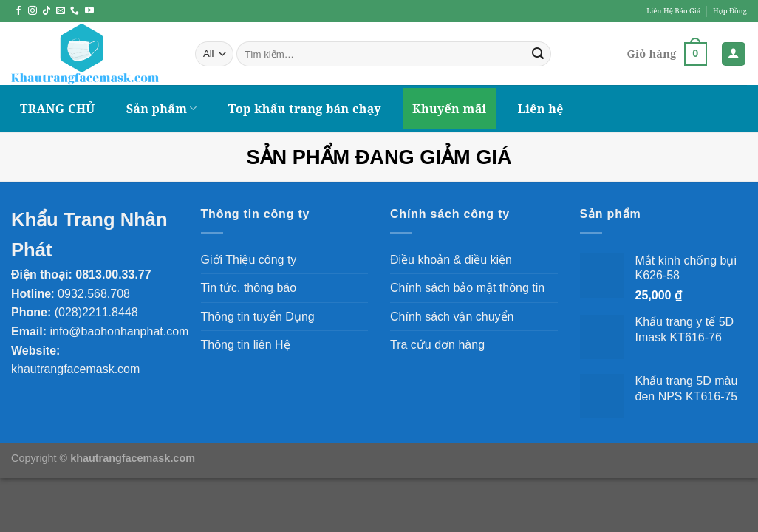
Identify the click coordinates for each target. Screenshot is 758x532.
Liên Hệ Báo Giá (673, 11)
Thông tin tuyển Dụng (258, 317)
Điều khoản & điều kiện (451, 260)
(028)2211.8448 (96, 312)
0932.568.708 (94, 294)
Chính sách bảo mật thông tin (467, 288)
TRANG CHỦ (58, 109)
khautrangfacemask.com (75, 369)
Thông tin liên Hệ (246, 345)
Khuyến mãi (450, 109)
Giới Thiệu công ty (249, 260)
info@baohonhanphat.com (119, 331)
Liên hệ (541, 109)
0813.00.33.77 (113, 274)
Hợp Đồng (730, 11)
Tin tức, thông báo (249, 288)
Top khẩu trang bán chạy (305, 109)
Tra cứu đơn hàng (437, 345)
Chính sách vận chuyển (452, 317)
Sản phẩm (162, 109)
